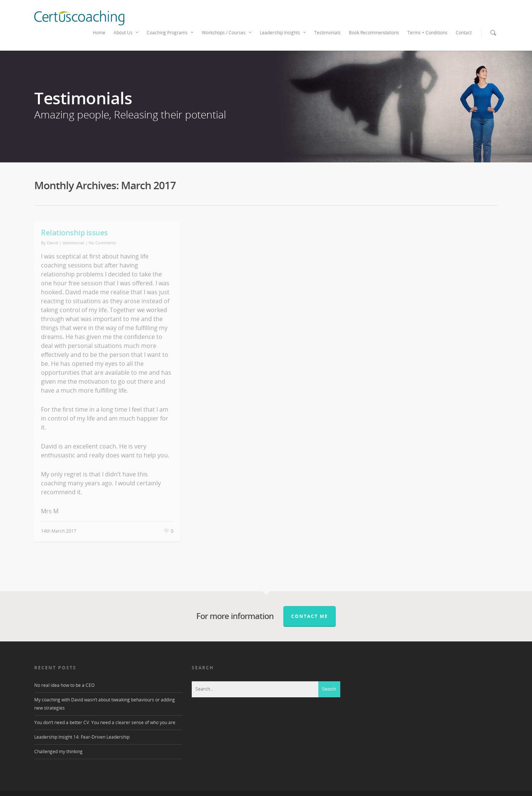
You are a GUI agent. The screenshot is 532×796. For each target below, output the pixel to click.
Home (99, 33)
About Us (126, 33)
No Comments (102, 243)
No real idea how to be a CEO (64, 685)
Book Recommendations (374, 33)
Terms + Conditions (427, 33)
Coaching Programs (171, 33)
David (52, 243)
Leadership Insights (283, 33)
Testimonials (327, 33)
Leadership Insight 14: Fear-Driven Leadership (82, 737)
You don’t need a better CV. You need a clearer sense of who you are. (105, 722)
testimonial (73, 243)
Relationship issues (74, 233)
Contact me (310, 616)
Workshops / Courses (227, 33)
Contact (464, 33)
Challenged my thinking (58, 751)
